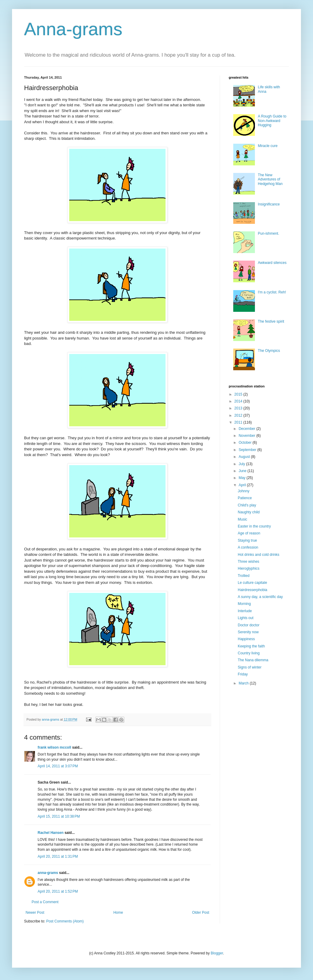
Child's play (247, 505)
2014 (239, 401)
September (248, 450)
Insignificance (269, 204)
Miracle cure (268, 146)
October (246, 443)
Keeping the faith (251, 646)
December (248, 429)
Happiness (246, 639)
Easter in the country (254, 526)
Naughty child (249, 512)
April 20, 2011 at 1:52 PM (58, 891)
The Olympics (269, 351)
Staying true (247, 540)
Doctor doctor (249, 625)
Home (118, 913)
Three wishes (248, 562)
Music (242, 519)
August (245, 457)
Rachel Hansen (51, 833)
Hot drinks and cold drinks (259, 555)
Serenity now (248, 632)
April (243, 485)
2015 (239, 394)
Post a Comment (45, 902)
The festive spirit (271, 321)
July (242, 464)
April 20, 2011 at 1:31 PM (58, 856)
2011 (239, 422)
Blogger (217, 953)
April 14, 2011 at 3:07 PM (58, 766)
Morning (244, 604)
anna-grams (48, 873)
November (248, 436)
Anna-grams (73, 29)
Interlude (245, 611)
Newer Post (35, 913)
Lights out (246, 618)
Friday (243, 674)
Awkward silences (272, 263)
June (243, 471)
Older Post (201, 913)
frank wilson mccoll (54, 747)
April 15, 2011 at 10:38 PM (59, 816)
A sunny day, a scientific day (260, 597)
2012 (239, 415)
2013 (239, 408)
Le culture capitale (252, 583)
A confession (248, 547)
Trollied (244, 576)
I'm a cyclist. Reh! (272, 292)
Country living (249, 653)
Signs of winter (250, 667)
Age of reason (249, 533)
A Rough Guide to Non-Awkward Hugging (272, 121)
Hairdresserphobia (253, 590)
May (243, 478)
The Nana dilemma (253, 660)
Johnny (244, 491)
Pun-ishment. (269, 233)
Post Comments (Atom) (65, 921)
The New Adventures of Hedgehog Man (270, 179)
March (244, 683)
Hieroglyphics (249, 568)
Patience (245, 498)
